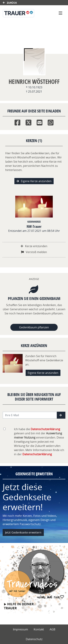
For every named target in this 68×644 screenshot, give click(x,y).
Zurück (10, 3)
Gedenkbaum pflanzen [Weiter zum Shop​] (34, 327)
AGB (52, 629)
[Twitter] (28, 122)
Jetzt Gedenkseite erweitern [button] (23, 532)
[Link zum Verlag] (25, 13)
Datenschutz (34, 639)
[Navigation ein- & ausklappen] (60, 13)
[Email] (40, 122)
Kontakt (39, 629)
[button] (61, 415)
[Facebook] (17, 122)
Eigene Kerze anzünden (34, 181)
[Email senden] (30, 415)
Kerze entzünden (34, 246)
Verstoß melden (34, 252)
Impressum (21, 629)
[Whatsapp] (51, 122)
